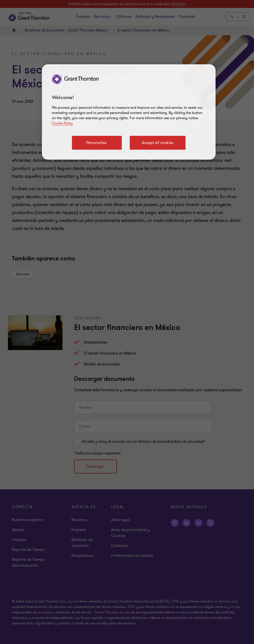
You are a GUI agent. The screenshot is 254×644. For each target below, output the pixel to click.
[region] (129, 112)
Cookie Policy (62, 123)
